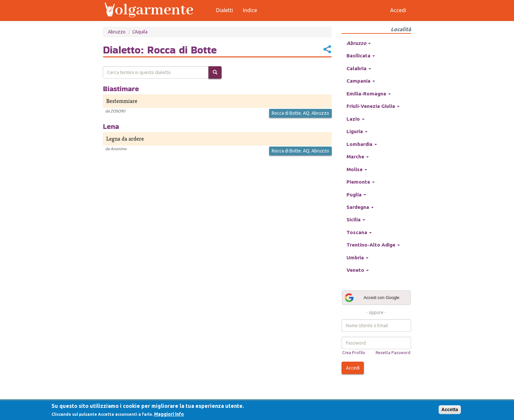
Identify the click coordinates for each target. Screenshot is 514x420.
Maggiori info (169, 414)
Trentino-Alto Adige (373, 245)
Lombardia (362, 144)
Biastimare (121, 89)
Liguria (357, 131)
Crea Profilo (354, 352)
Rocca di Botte (286, 113)
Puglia (356, 195)
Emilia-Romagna (369, 94)
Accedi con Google (372, 298)
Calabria (359, 68)
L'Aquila (140, 32)
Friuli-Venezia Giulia (373, 106)
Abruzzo (117, 32)
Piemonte (361, 182)
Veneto (358, 270)
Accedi (353, 368)
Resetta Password (393, 352)
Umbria (357, 258)
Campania (361, 81)
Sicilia (356, 220)
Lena (111, 126)
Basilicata (361, 56)
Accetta (450, 410)
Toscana (359, 232)
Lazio (356, 119)
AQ (306, 113)
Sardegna (360, 207)
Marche (358, 157)
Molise (357, 169)
